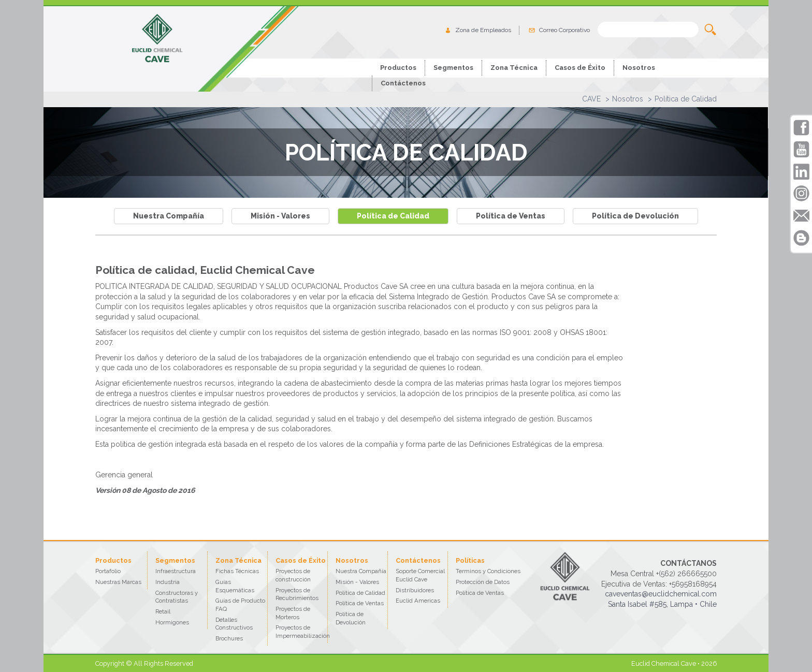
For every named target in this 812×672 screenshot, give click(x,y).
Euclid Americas (418, 601)
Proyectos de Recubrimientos (297, 594)
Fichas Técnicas (237, 571)
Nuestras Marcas (118, 582)
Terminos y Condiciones (488, 571)
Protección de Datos (483, 582)
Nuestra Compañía (169, 216)
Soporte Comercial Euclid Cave (420, 575)
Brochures (229, 638)
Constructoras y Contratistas (177, 597)
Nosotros (628, 99)
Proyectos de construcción (293, 575)
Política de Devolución (635, 216)
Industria (168, 582)
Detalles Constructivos (234, 624)
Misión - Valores (280, 216)
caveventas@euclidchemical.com (661, 594)
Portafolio (108, 571)
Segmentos (453, 68)
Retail (163, 611)
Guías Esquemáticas (235, 586)
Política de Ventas (511, 216)
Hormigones (172, 622)
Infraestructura (176, 571)
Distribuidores (415, 590)
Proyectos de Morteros (293, 613)
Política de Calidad (686, 99)
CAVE (591, 99)
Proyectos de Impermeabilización (303, 632)
